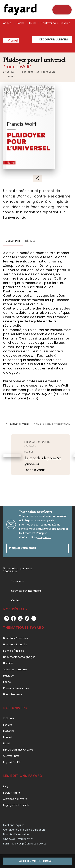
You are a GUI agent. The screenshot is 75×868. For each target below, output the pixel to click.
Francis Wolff (17, 67)
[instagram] (7, 618)
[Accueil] (20, 10)
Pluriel (33, 23)
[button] (52, 40)
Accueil (8, 23)
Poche (21, 23)
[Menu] (62, 10)
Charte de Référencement (19, 839)
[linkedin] (34, 618)
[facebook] (13, 618)
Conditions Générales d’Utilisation (24, 830)
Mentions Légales (14, 825)
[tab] (13, 241)
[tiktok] (27, 618)
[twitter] (20, 618)
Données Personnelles (16, 834)
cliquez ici (44, 537)
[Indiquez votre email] (32, 548)
